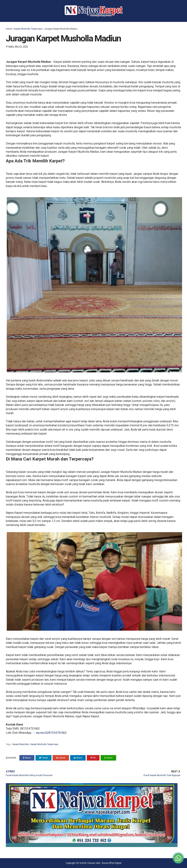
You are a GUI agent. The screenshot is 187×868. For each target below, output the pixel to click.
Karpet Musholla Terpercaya (28, 29)
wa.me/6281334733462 (51, 733)
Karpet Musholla (21, 744)
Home (9, 29)
